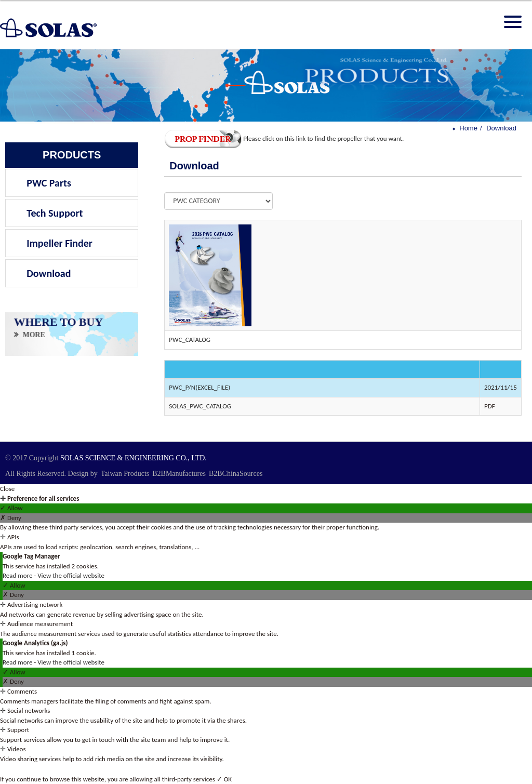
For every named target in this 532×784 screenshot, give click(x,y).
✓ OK (224, 779)
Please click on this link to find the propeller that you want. (284, 138)
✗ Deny (11, 518)
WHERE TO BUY (58, 322)
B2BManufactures (179, 474)
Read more (18, 575)
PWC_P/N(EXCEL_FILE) (199, 387)
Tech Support (55, 213)
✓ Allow (11, 508)
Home (468, 128)
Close (7, 489)
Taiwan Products (125, 474)
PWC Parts (49, 183)
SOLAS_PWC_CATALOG (200, 406)
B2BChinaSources (236, 474)
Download (49, 273)
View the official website (71, 575)
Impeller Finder (59, 243)
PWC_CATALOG (190, 340)
